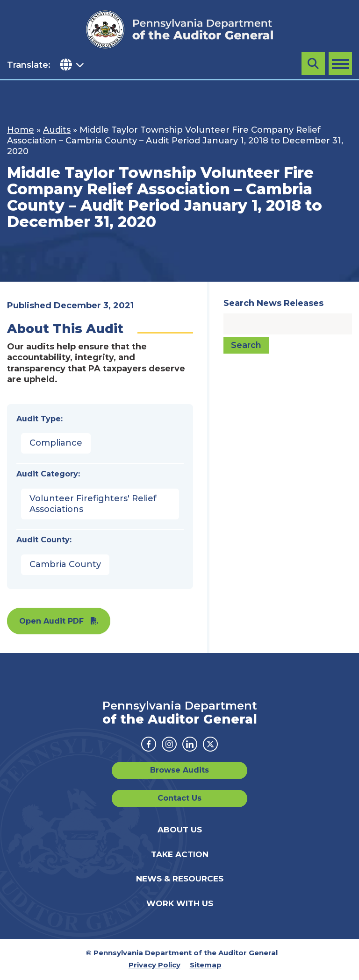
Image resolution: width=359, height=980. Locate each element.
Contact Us (179, 798)
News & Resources (180, 879)
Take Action (180, 854)
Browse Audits (179, 770)
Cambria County (65, 564)
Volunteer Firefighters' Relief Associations (93, 504)
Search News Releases (273, 303)
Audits (57, 130)
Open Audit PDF (51, 621)
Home (21, 130)
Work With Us (180, 903)
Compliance (56, 443)
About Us (180, 830)
